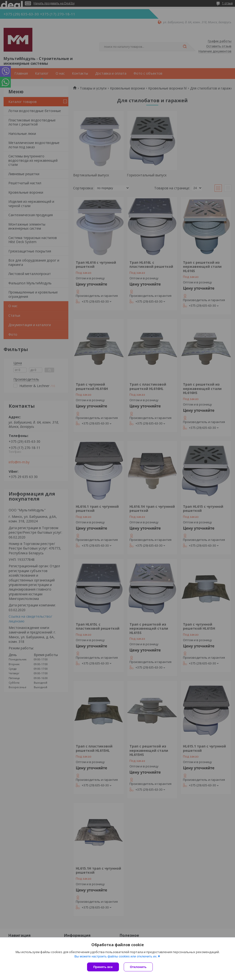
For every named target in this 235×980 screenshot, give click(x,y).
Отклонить (138, 967)
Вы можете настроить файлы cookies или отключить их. (116, 956)
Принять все (103, 967)
